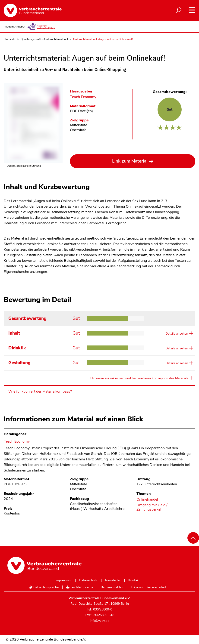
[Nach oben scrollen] (193, 538)
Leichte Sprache (80, 587)
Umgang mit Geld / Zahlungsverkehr (152, 507)
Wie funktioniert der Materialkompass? (40, 391)
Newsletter (113, 580)
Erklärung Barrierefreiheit (149, 587)
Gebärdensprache (44, 587)
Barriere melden (112, 587)
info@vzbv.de (99, 621)
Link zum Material (130, 161)
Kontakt (134, 580)
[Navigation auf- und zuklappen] (192, 10)
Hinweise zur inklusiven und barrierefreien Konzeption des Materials (139, 378)
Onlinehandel (147, 500)
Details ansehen (177, 334)
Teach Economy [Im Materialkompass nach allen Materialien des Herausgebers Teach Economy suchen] (83, 97)
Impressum (64, 580)
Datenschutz (88, 580)
